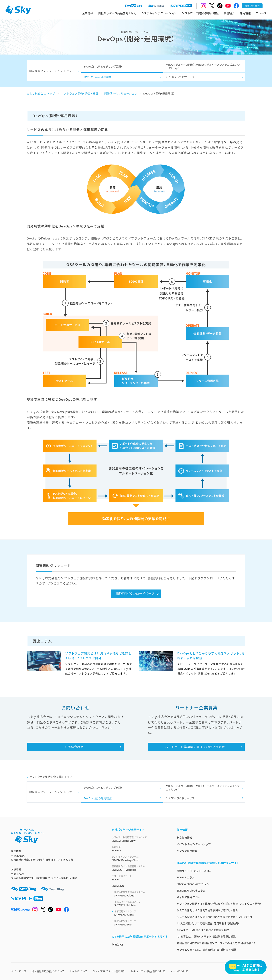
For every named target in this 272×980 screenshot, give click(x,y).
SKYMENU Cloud (141, 894)
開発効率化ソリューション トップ (51, 71)
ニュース (261, 13)
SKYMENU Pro (141, 923)
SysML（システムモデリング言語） (103, 66)
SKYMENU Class (141, 913)
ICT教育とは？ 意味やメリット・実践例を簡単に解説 (206, 936)
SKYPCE (140, 849)
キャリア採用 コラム (189, 897)
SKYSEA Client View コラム (193, 884)
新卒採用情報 (184, 838)
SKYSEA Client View (140, 839)
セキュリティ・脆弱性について (148, 971)
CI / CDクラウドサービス (180, 77)
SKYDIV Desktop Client (140, 858)
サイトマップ (19, 971)
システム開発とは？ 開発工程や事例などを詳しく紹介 (207, 910)
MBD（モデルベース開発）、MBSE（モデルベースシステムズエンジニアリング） (203, 66)
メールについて (179, 971)
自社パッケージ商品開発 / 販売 (117, 13)
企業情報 (88, 13)
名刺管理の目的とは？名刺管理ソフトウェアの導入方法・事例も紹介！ (216, 943)
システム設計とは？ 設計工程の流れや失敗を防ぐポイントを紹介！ (214, 917)
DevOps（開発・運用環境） (98, 77)
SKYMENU (118, 886)
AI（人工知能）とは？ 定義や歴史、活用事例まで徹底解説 (208, 923)
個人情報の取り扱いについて (48, 971)
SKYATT (140, 878)
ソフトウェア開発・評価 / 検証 (200, 13)
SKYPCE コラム (186, 877)
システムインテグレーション (159, 13)
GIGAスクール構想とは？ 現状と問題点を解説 (203, 930)
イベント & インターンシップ (194, 844)
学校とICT (118, 945)
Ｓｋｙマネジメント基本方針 (109, 971)
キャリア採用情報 (187, 851)
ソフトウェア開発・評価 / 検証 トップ (51, 777)
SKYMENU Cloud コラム (191, 891)
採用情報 (245, 13)
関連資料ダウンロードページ (135, 594)
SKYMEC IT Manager (140, 868)
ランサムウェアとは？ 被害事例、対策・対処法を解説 (206, 950)
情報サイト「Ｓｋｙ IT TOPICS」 (195, 871)
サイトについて (78, 971)
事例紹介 (229, 13)
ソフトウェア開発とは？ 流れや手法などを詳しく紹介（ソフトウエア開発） (219, 904)
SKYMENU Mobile (141, 903)
